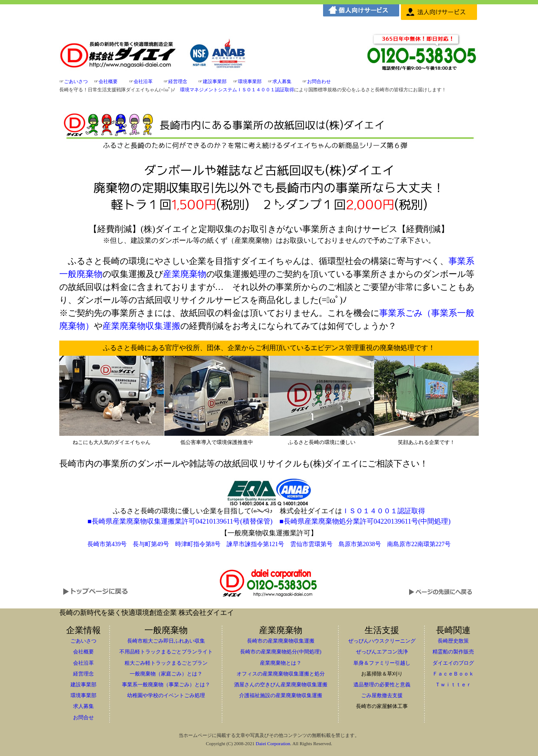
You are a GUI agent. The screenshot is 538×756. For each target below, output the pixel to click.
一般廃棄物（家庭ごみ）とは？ (166, 674)
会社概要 (108, 81)
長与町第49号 (151, 544)
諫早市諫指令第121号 (255, 544)
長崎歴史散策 (453, 641)
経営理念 (178, 81)
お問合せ (83, 717)
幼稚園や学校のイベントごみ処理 (166, 695)
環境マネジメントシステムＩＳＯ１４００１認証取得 (237, 90)
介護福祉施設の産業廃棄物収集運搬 (281, 695)
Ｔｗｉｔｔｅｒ (453, 685)
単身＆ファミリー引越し (382, 663)
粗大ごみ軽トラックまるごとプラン (166, 663)
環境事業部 (250, 81)
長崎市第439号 (107, 544)
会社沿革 (143, 81)
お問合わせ (319, 81)
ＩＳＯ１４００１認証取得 (384, 511)
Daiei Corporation (273, 743)
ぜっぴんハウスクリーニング (382, 641)
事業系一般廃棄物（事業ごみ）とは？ (166, 685)
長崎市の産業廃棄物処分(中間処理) (281, 652)
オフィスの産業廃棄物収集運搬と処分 (281, 674)
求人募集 (282, 81)
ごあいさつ (76, 81)
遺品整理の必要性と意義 (382, 685)
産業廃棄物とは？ (281, 663)
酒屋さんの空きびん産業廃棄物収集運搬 (281, 685)
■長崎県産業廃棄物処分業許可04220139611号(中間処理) (365, 521)
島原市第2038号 (360, 544)
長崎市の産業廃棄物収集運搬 (281, 641)
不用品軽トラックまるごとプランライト (166, 652)
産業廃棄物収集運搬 (141, 326)
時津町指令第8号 (198, 544)
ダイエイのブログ (453, 663)
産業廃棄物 (185, 274)
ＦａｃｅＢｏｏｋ (453, 674)
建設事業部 (215, 81)
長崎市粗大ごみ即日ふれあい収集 (166, 641)
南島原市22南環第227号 (419, 544)
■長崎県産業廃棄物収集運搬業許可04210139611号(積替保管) (180, 521)
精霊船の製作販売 (453, 652)
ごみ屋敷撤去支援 (382, 695)
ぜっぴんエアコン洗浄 (382, 652)
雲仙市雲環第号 (311, 544)
